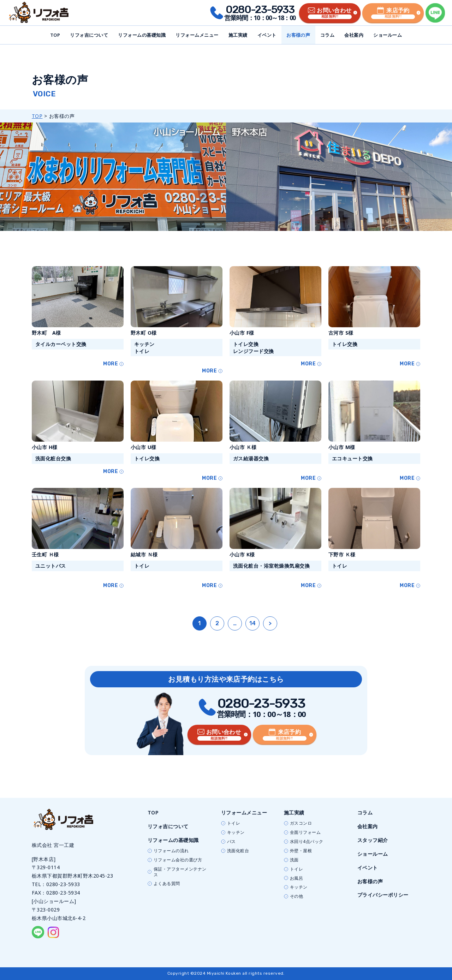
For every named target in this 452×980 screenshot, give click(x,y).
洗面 (294, 860)
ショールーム (388, 35)
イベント (267, 35)
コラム (327, 35)
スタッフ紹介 (373, 840)
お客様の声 (298, 35)
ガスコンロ (301, 823)
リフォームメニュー (197, 35)
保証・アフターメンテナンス (180, 872)
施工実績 (238, 35)
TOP (55, 35)
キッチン (236, 832)
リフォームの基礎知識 (142, 35)
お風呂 (296, 878)
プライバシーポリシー (383, 895)
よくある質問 (167, 884)
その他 (296, 896)
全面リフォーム (305, 832)
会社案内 (354, 35)
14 (253, 623)
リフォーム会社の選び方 (178, 860)
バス (231, 842)
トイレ (234, 823)
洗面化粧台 (238, 851)
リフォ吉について (89, 35)
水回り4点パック (307, 842)
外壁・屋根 (301, 851)
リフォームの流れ (171, 851)
